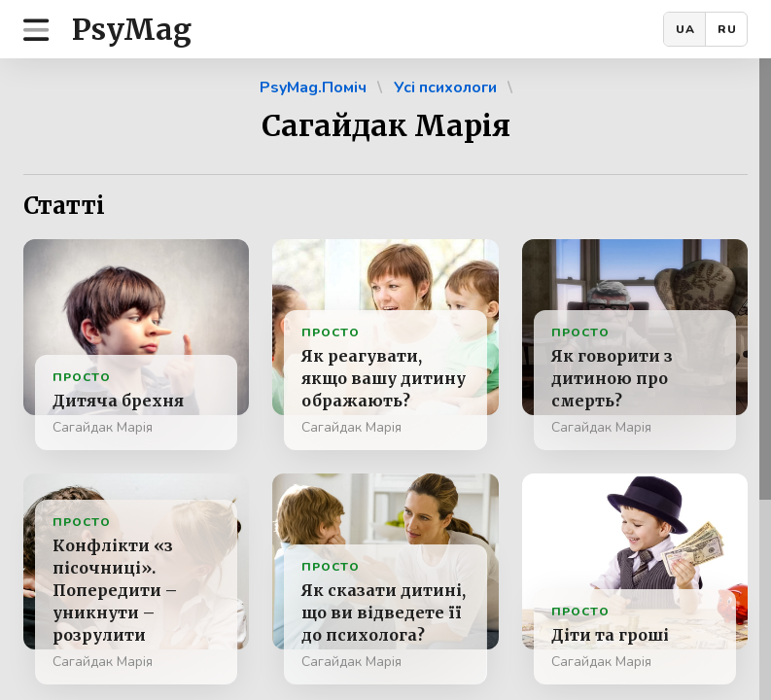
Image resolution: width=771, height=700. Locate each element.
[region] (385, 379)
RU (727, 29)
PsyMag (132, 29)
